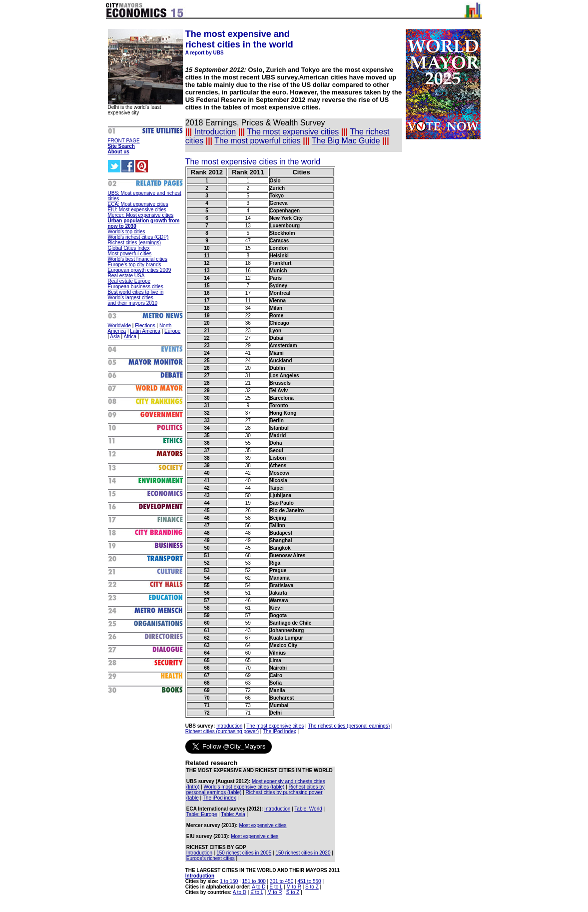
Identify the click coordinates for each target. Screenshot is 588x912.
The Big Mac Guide (346, 141)
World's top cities (127, 232)
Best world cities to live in (136, 292)
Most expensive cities (263, 825)
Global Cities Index (129, 248)
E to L (276, 887)
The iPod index (280, 731)
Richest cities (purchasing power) (222, 731)
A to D (259, 887)
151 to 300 (254, 881)
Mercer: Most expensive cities (141, 215)
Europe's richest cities (211, 858)
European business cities (136, 287)
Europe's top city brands (135, 265)
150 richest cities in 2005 (244, 853)
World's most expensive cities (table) (244, 787)
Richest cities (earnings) (135, 243)
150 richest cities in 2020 (303, 853)
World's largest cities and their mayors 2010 (133, 300)
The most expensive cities (293, 132)
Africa (130, 337)
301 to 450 (282, 881)
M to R (294, 887)
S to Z (312, 887)
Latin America (145, 331)
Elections (145, 326)
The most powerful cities (258, 141)
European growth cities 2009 (140, 270)
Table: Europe (202, 814)
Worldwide (120, 326)
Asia (115, 337)
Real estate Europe (129, 281)
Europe (172, 331)
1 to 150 (229, 881)
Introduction (215, 132)
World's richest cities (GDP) (138, 237)
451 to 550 (309, 881)
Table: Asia (233, 814)
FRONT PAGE (124, 141)
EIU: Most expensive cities (137, 210)
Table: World (308, 809)
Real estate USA (126, 276)
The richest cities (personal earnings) (349, 726)
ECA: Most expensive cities (138, 204)
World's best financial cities (138, 259)
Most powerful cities (130, 254)
